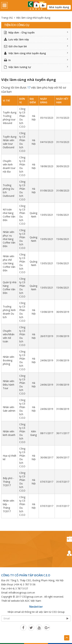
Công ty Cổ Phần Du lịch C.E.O (22, 118)
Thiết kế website (11, 601)
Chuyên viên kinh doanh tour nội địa (9, 166)
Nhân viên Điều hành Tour (9, 385)
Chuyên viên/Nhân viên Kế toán (9, 336)
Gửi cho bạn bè (36, 46)
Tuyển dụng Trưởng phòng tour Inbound (10, 118)
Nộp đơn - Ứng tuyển (36, 33)
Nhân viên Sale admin (9, 409)
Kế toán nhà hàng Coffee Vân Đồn (9, 215)
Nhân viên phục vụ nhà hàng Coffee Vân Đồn (9, 239)
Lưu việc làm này (36, 39)
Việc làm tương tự (36, 67)
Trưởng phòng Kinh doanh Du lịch (9, 312)
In (36, 60)
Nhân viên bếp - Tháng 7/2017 (9, 506)
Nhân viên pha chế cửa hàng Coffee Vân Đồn (9, 263)
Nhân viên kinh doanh (9, 433)
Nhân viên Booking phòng (9, 360)
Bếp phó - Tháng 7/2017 (8, 482)
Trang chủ (7, 18)
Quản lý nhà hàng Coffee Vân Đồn (10, 288)
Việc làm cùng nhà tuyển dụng (36, 53)
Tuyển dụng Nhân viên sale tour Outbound (10, 142)
